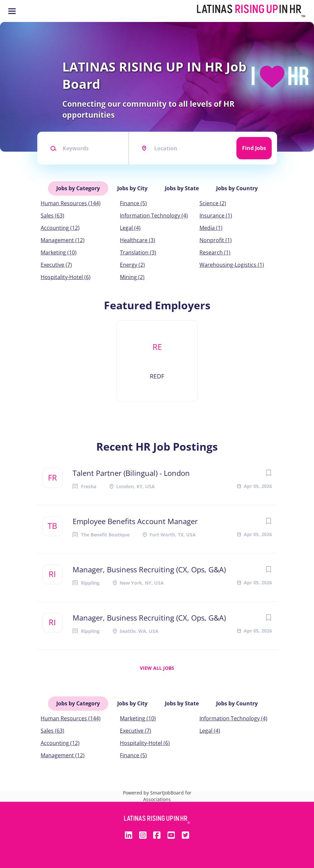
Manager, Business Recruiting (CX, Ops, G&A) (149, 569)
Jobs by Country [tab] (237, 188)
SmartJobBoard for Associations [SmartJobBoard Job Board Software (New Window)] (167, 796)
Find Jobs (254, 148)
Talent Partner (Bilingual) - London (131, 473)
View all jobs (157, 668)
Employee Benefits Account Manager (135, 521)
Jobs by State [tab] (182, 188)
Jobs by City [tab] (132, 188)
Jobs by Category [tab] (78, 188)
